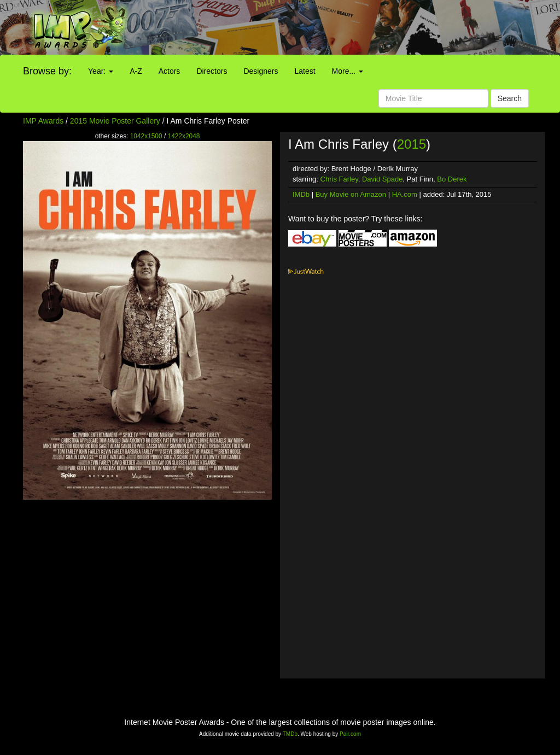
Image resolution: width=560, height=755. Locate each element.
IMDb (301, 194)
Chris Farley (339, 179)
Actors (170, 71)
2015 (412, 144)
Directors (212, 71)
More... (348, 71)
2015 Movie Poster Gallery (115, 121)
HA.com (405, 194)
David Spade (382, 179)
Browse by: (47, 71)
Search (510, 98)
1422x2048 (184, 136)
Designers (261, 71)
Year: (101, 71)
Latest (305, 71)
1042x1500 (146, 136)
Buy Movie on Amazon (351, 194)
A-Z (136, 71)
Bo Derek (452, 179)
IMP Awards (43, 121)
